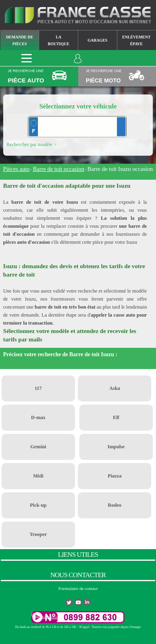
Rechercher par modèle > (32, 144)
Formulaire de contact (78, 588)
